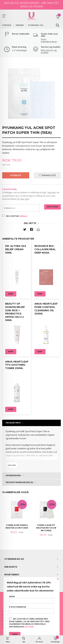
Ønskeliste (47, 175)
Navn (32, 599)
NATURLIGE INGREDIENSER (22, 3)
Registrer (52, 207)
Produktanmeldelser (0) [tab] (19, 482)
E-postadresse (32, 610)
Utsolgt (16, 175)
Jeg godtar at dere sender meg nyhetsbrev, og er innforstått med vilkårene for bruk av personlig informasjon (29, 623)
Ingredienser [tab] (13, 476)
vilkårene (23, 216)
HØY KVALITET (50, 3)
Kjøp (11, 294)
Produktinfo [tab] (13, 423)
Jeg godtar (12, 216)
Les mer (12, 465)
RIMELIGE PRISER (32, 7)
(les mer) (29, 627)
